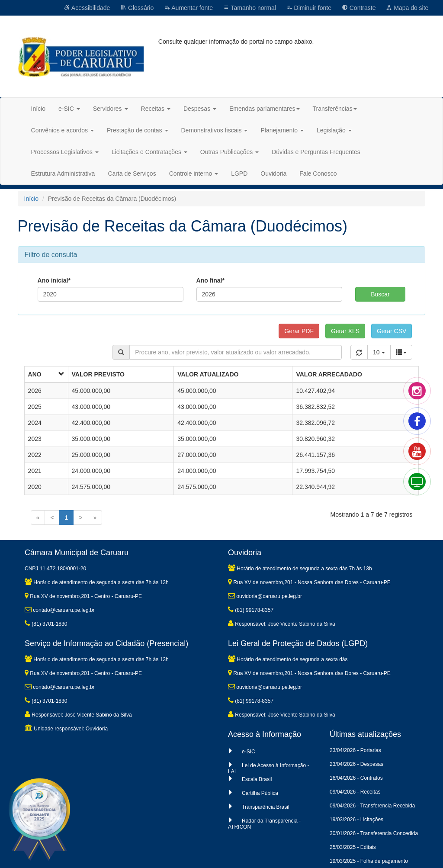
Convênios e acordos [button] (63, 130)
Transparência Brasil (266, 807)
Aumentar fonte (188, 8)
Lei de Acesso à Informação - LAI (268, 768)
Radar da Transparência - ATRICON (264, 824)
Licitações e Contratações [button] (149, 152)
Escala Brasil (257, 779)
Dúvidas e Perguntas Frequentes (316, 152)
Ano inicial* (54, 280)
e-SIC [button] (69, 109)
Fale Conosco (318, 174)
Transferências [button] (335, 109)
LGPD (239, 174)
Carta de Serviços (132, 174)
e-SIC (249, 752)
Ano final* (210, 280)
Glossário (137, 8)
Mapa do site (407, 8)
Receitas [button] (156, 109)
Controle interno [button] (194, 174)
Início (38, 109)
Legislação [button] (334, 130)
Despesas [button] (200, 109)
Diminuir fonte (309, 8)
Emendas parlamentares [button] (265, 109)
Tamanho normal (250, 8)
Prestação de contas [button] (138, 130)
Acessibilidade (87, 8)
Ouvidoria (273, 174)
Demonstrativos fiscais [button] (215, 130)
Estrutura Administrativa (63, 174)
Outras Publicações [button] (230, 152)
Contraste (359, 8)
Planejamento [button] (282, 130)
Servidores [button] (111, 109)
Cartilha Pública (260, 793)
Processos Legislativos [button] (65, 152)
